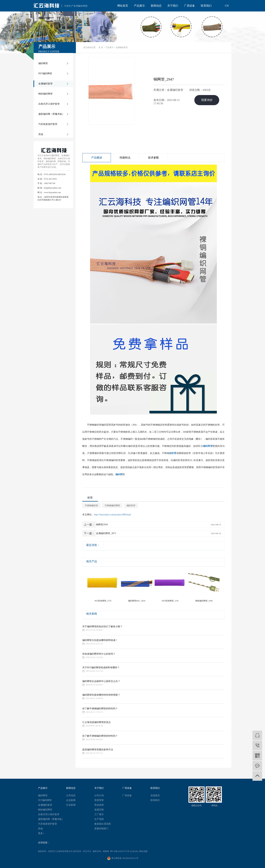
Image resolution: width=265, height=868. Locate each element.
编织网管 (43, 63)
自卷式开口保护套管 (49, 104)
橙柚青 (106, 851)
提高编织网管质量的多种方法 (98, 750)
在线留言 (155, 795)
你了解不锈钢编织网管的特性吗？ (100, 709)
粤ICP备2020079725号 (120, 851)
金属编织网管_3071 (106, 533)
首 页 (101, 47)
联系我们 (206, 6)
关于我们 (173, 6)
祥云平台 (87, 851)
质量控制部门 (101, 829)
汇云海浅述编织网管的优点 (97, 722)
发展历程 (99, 810)
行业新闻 (71, 805)
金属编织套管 (45, 84)
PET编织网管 (45, 74)
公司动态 (71, 795)
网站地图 (143, 851)
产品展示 (139, 6)
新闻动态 (156, 6)
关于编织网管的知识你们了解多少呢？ (102, 627)
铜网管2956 (102, 525)
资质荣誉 (99, 800)
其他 (41, 134)
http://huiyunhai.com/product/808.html (113, 515)
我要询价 (207, 100)
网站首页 (123, 6)
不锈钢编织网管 (112, 505)
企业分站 (134, 851)
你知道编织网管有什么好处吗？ (99, 654)
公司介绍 (99, 795)
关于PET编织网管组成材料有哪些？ (101, 668)
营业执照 (99, 805)
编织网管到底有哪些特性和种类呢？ (101, 695)
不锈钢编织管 (91, 505)
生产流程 (99, 819)
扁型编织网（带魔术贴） (51, 114)
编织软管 (131, 505)
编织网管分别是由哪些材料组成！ (100, 640)
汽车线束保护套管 (48, 124)
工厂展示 (99, 814)
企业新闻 (71, 800)
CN (227, 6)
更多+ (41, 833)
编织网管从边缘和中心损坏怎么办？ (101, 681)
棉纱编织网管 (45, 94)
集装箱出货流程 (103, 824)
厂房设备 (189, 6)
